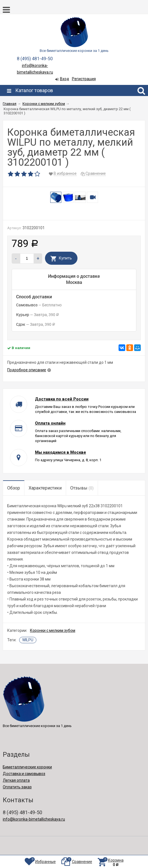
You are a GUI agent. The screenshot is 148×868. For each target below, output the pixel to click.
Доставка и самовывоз (24, 774)
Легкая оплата (16, 780)
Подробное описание (27, 370)
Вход (65, 79)
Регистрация (84, 79)
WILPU (28, 640)
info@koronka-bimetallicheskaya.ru (34, 819)
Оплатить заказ (17, 787)
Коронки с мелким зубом (53, 630)
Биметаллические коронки (27, 767)
